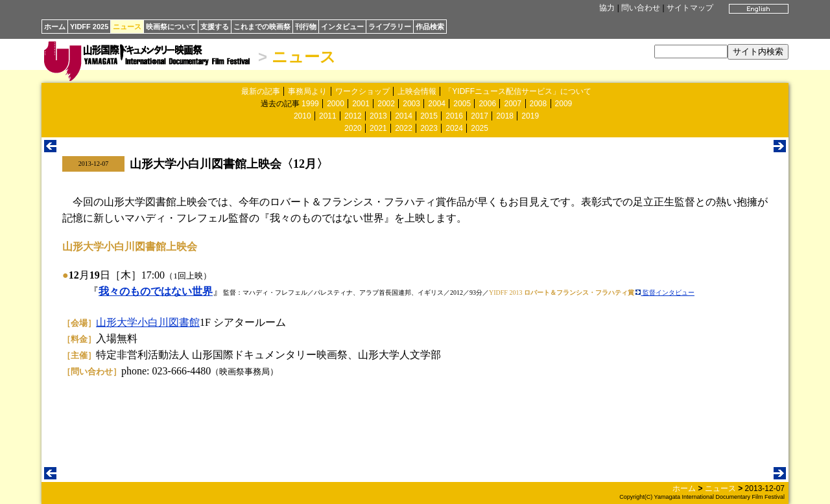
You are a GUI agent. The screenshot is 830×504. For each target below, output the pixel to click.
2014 (404, 116)
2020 (353, 128)
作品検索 (430, 27)
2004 (437, 104)
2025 (480, 128)
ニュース (127, 27)
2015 (429, 116)
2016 (454, 116)
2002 (386, 104)
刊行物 (306, 27)
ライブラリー (390, 27)
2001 (361, 104)
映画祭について (171, 27)
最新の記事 (261, 91)
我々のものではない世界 (156, 291)
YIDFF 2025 (89, 27)
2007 (513, 104)
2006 (487, 104)
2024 (454, 128)
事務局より (307, 91)
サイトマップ (690, 8)
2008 (539, 104)
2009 (564, 104)
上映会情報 (417, 91)
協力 (607, 8)
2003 (411, 104)
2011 (328, 116)
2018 (505, 116)
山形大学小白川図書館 (148, 322)
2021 (378, 128)
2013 (378, 116)
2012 (353, 116)
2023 (429, 128)
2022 (404, 128)
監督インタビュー (665, 292)
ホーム (55, 27)
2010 (302, 116)
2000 (336, 104)
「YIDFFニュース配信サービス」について (518, 91)
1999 (310, 104)
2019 (530, 116)
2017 (480, 116)
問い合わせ (641, 8)
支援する (215, 27)
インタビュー (342, 27)
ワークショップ (362, 91)
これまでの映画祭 (262, 27)
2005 (462, 104)
